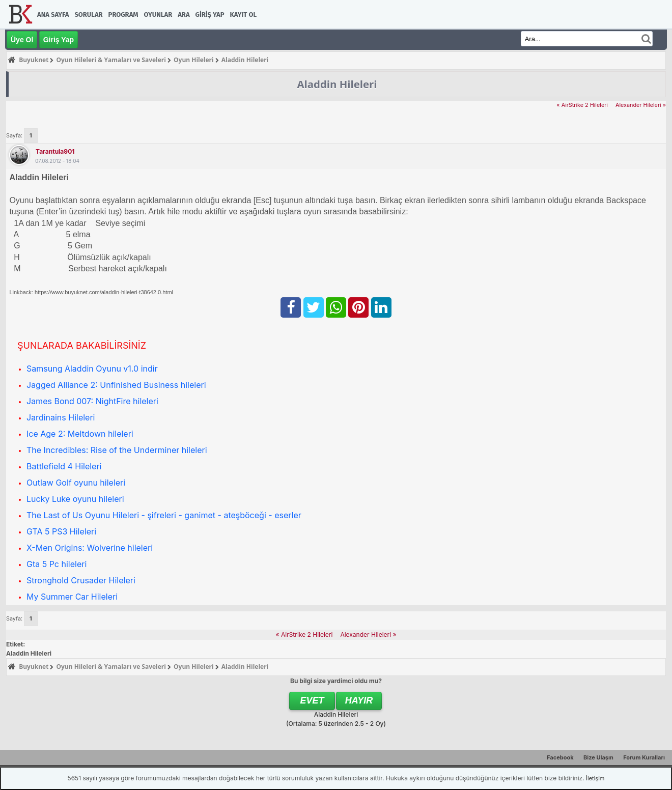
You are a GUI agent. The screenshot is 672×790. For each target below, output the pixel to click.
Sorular (88, 15)
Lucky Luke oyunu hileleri (75, 499)
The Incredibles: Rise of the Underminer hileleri (117, 450)
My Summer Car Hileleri (72, 597)
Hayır (359, 700)
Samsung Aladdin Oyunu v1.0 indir (92, 369)
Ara (184, 15)
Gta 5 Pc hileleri (57, 564)
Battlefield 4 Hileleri (64, 466)
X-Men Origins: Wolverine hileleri (90, 548)
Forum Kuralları (644, 757)
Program (123, 15)
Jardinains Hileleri (61, 417)
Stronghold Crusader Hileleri (81, 580)
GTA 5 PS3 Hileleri (61, 531)
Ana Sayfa (53, 15)
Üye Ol (22, 40)
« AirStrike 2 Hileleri (582, 105)
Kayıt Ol (243, 15)
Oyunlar (158, 15)
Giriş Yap (210, 15)
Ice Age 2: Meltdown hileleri (80, 434)
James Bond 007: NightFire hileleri (92, 401)
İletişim (595, 778)
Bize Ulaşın (598, 757)
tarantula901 (55, 151)
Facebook (560, 757)
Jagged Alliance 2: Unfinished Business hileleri (116, 385)
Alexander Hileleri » (641, 105)
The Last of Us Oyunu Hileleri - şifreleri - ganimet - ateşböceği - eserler (164, 515)
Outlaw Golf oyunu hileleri (76, 483)
